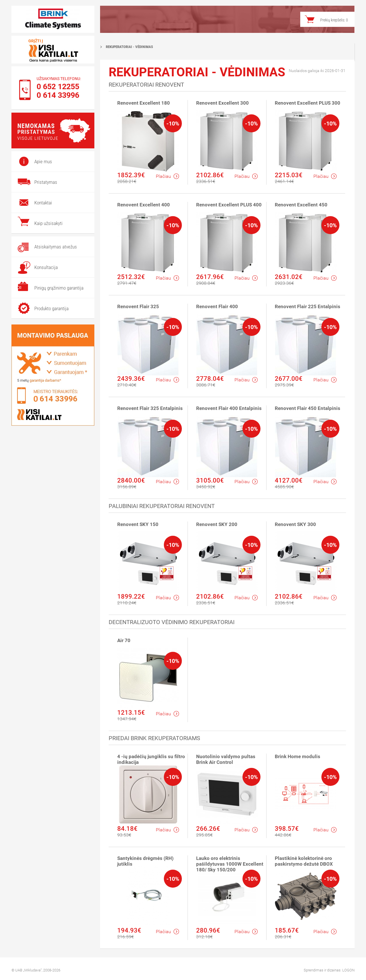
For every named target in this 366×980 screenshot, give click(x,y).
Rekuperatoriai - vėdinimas (129, 47)
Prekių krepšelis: (334, 20)
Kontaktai (43, 203)
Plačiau (167, 176)
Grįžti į (36, 41)
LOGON (348, 970)
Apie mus (43, 162)
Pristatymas (46, 182)
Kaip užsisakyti (48, 223)
